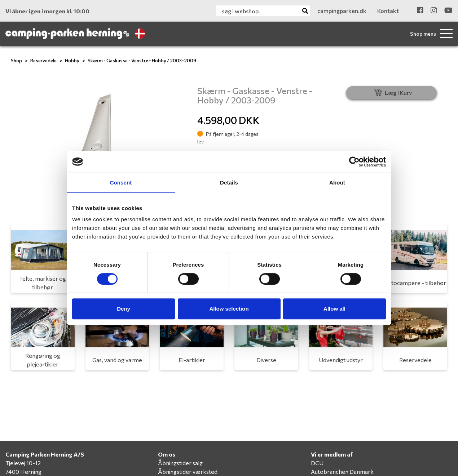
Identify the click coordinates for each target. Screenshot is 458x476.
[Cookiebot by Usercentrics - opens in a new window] (354, 162)
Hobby (72, 61)
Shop (16, 61)
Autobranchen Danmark (342, 471)
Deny (124, 309)
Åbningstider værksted (188, 471)
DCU (317, 463)
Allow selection (229, 309)
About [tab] (337, 183)
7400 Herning (23, 471)
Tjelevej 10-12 (23, 463)
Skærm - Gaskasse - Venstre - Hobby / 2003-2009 (142, 61)
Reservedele (43, 61)
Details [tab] (229, 183)
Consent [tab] (121, 183)
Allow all (334, 309)
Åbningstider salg (180, 463)
